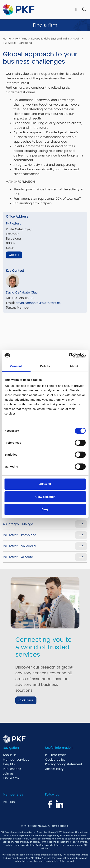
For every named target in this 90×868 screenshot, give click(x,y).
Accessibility (54, 769)
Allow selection (45, 497)
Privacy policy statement (64, 764)
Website (14, 255)
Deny (45, 509)
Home (7, 39)
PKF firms (21, 39)
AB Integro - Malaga (18, 524)
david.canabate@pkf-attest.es (38, 303)
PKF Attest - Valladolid (19, 546)
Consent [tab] (16, 366)
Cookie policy (55, 760)
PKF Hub (9, 802)
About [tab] (74, 366)
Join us (8, 774)
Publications (12, 769)
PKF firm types (56, 755)
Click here (26, 700)
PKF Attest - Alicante (18, 557)
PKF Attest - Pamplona (19, 535)
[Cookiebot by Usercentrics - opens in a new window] (69, 355)
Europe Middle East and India (50, 39)
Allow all (45, 484)
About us (10, 755)
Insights (9, 764)
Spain (77, 39)
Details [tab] (45, 366)
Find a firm (11, 778)
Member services (16, 760)
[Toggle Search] (84, 10)
